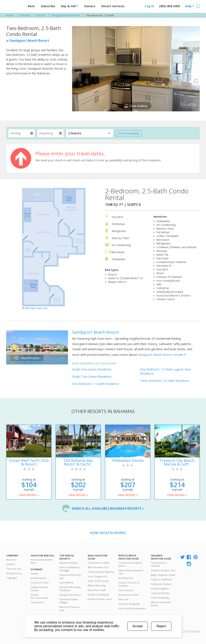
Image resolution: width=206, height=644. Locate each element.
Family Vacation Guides (39, 589)
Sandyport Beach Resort (29, 40)
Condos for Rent (40, 583)
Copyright (12, 578)
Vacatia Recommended (39, 596)
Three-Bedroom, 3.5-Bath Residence (165, 381)
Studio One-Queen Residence (92, 369)
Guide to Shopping (98, 595)
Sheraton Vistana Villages (69, 601)
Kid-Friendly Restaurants (132, 608)
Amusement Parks (129, 595)
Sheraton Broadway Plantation (70, 589)
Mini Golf (123, 599)
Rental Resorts (39, 578)
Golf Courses (126, 590)
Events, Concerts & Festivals (129, 584)
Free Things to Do (98, 576)
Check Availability (128, 133)
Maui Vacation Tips (98, 567)
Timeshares (37, 602)
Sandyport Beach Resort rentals (162, 355)
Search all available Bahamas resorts (108, 508)
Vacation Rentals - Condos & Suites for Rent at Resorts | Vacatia (14, 5)
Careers (11, 564)
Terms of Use (14, 569)
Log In (149, 6)
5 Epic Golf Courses (98, 581)
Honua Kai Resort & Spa (70, 576)
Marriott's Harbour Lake (70, 608)
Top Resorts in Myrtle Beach (130, 564)
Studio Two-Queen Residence (92, 377)
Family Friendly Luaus (100, 599)
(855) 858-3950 (169, 6)
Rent (31, 6)
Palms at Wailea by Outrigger (70, 569)
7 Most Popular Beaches (101, 572)
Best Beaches (126, 578)
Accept (138, 626)
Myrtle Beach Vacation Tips (131, 572)
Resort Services (113, 6)
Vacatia (35, 573)
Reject (161, 626)
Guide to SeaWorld (161, 579)
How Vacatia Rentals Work (42, 561)
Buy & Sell (70, 6)
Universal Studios (160, 593)
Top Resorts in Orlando (159, 564)
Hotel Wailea (66, 583)
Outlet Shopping (160, 598)
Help (190, 6)
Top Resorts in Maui (99, 563)
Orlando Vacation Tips (163, 570)
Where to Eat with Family (161, 604)
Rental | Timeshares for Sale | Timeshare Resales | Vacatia (190, 626)
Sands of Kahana (68, 563)
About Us (11, 560)
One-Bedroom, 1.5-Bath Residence (95, 384)
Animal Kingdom (160, 589)
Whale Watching (97, 585)
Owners (90, 6)
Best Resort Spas (97, 590)
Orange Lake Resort (70, 595)
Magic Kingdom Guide (163, 575)
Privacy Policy (14, 573)
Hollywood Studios (161, 584)
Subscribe (48, 6)
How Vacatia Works (108, 533)
